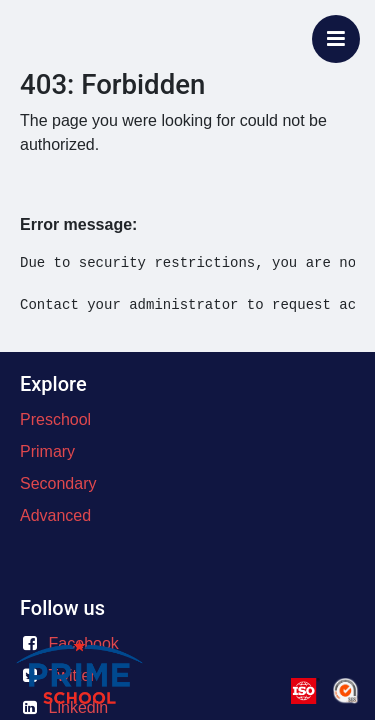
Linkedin (79, 707)
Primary (47, 451)
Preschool (55, 419)
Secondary (58, 483)
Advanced (55, 515)
